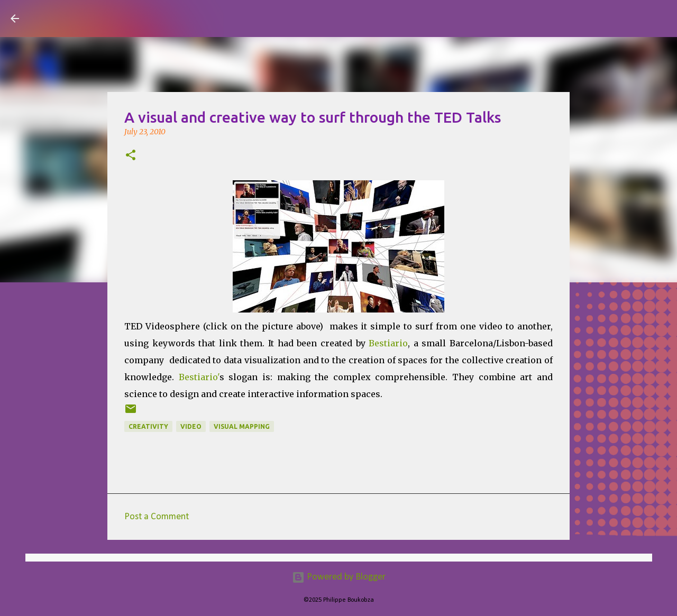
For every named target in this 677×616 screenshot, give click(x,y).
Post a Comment (157, 517)
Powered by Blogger (339, 577)
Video (191, 426)
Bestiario (388, 343)
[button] (131, 156)
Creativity (148, 426)
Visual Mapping (89, 18)
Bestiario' (199, 377)
